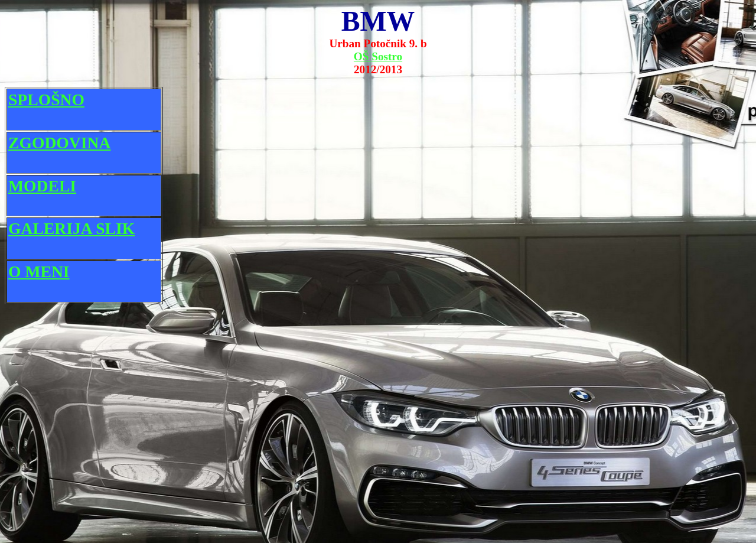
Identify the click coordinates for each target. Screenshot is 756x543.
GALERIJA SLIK (71, 228)
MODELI (42, 186)
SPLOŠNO (46, 100)
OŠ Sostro (378, 56)
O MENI (39, 271)
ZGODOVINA (59, 143)
